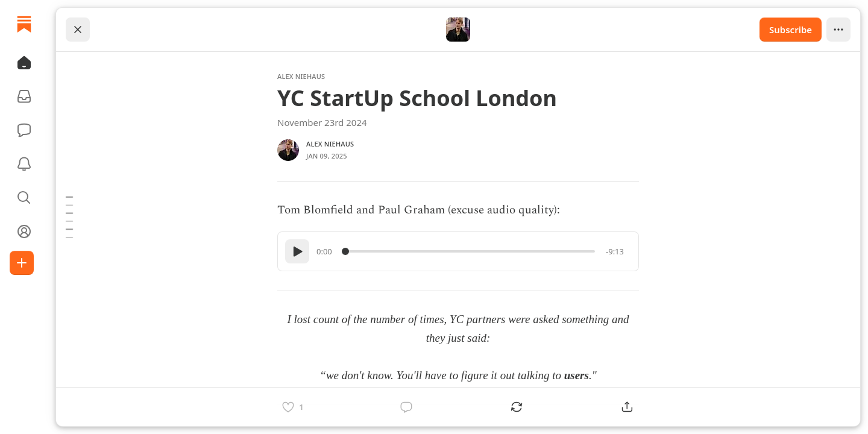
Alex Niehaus (301, 76)
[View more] (838, 30)
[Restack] (517, 407)
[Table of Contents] (69, 217)
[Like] (293, 407)
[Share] (627, 407)
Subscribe (791, 30)
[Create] (22, 263)
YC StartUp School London (417, 98)
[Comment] (406, 407)
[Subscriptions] (24, 96)
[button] (24, 63)
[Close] (78, 30)
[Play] (297, 251)
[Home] (24, 24)
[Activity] (24, 164)
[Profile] (24, 231)
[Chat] (24, 130)
